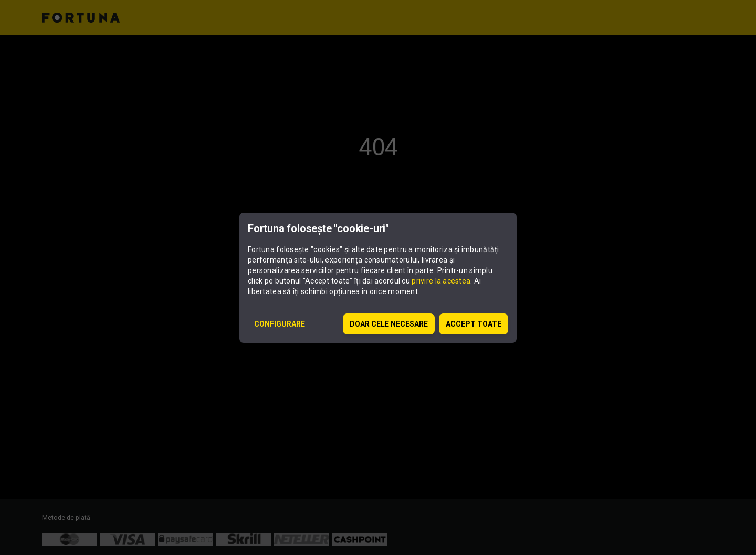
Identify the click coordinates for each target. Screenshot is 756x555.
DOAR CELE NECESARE (389, 324)
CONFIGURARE (280, 324)
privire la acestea (441, 281)
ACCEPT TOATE (474, 324)
